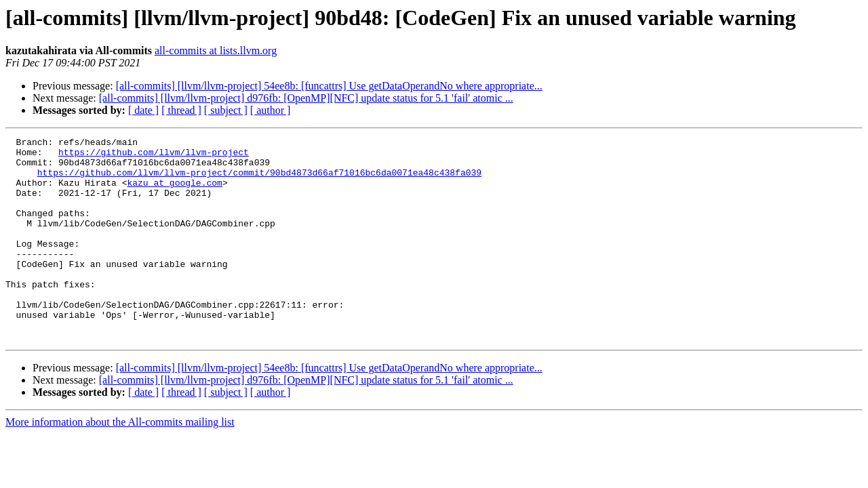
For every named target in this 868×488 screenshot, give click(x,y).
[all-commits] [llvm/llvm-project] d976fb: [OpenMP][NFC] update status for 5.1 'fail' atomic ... (306, 98)
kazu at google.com (174, 192)
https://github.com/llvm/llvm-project (154, 156)
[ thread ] (181, 110)
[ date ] (143, 110)
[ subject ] (226, 110)
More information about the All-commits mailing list (120, 463)
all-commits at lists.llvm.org (216, 50)
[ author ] (271, 110)
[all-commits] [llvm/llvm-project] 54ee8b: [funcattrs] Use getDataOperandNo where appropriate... (329, 86)
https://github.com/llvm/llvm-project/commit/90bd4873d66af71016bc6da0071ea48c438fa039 (259, 180)
